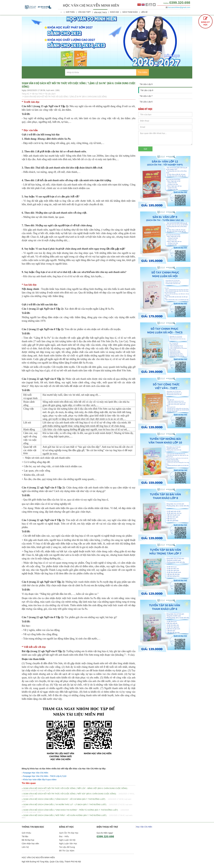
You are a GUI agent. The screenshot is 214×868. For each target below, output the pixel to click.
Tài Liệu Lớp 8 (50, 94)
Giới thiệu (70, 12)
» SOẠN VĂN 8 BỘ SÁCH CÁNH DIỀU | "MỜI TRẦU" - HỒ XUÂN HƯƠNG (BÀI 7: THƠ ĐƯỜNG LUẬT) (77, 817)
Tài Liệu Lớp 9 (146, 84)
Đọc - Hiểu (64, 836)
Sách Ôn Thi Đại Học (69, 833)
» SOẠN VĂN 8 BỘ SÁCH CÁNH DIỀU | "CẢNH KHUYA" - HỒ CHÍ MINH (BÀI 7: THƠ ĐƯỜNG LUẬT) (77, 800)
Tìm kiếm (143, 72)
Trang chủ (26, 94)
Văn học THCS (100, 13)
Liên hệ (144, 12)
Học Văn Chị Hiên (144, 827)
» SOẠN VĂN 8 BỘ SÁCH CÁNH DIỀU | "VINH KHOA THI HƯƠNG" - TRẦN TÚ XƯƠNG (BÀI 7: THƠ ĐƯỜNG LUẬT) (75, 811)
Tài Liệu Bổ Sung (67, 847)
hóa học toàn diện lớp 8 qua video (40, 780)
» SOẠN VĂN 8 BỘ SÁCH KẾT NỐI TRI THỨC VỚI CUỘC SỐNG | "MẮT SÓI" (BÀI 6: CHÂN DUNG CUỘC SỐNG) (78, 795)
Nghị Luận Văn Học (68, 843)
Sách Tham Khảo (130, 12)
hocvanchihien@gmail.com (179, 7)
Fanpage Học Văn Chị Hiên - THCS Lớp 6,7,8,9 (44, 776)
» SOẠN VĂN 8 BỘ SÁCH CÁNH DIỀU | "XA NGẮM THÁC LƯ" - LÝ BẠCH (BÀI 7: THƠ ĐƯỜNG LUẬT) (77, 806)
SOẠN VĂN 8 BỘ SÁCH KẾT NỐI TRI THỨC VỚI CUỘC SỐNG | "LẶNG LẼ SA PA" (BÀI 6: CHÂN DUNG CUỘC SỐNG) (66, 96)
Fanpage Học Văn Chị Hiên (36, 773)
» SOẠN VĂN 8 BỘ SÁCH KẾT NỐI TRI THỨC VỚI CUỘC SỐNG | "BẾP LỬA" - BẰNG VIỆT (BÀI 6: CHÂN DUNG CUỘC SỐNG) (76, 789)
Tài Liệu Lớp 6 (146, 102)
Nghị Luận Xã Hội (67, 840)
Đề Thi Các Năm (67, 851)
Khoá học (115, 12)
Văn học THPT (84, 12)
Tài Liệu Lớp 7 (146, 96)
